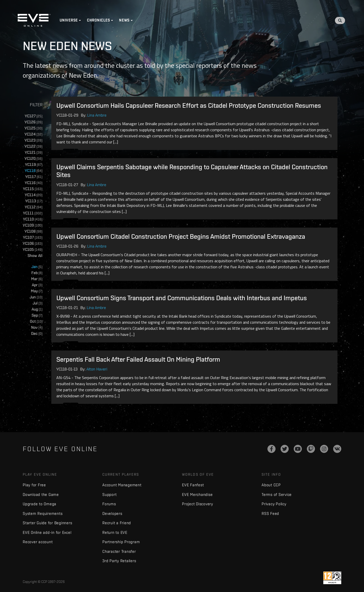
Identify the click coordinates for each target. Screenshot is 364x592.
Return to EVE (115, 532)
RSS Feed (270, 513)
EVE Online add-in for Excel (47, 532)
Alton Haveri (97, 369)
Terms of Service (277, 495)
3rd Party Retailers (119, 561)
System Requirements (43, 513)
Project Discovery (198, 504)
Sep (37, 315)
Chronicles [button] (99, 20)
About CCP (271, 485)
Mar (37, 279)
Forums (109, 504)
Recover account (38, 542)
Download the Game (41, 495)
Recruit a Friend (117, 523)
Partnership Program (121, 542)
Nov (37, 328)
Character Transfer (119, 551)
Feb (37, 273)
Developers (112, 513)
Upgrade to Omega (40, 504)
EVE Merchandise (197, 495)
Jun (36, 297)
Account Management (122, 485)
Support (109, 495)
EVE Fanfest (193, 485)
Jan (37, 267)
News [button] (124, 20)
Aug (37, 309)
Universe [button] (69, 20)
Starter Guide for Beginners (47, 523)
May (37, 291)
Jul (38, 303)
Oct (36, 322)
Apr (37, 285)
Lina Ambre (97, 115)
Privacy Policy (274, 504)
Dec (37, 334)
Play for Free (34, 485)
